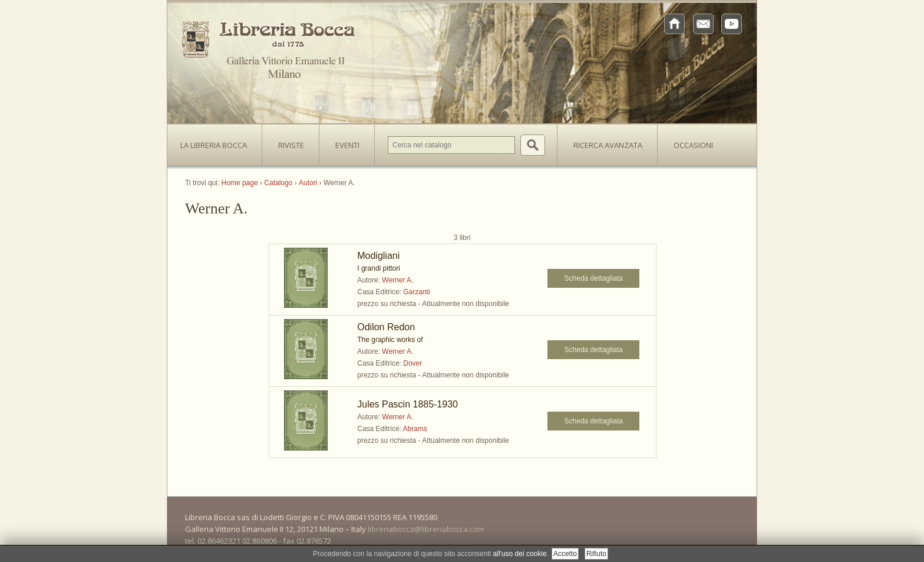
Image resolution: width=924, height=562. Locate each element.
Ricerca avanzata (608, 145)
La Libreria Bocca (218, 142)
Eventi (347, 145)
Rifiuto (596, 554)
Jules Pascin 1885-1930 (407, 404)
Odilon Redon (386, 327)
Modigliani (378, 256)
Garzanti (416, 292)
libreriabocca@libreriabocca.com (426, 529)
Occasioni (693, 145)
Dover (412, 363)
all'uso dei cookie (520, 554)
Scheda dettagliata (594, 278)
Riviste (288, 142)
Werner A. (397, 280)
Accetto (565, 554)
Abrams (415, 429)
